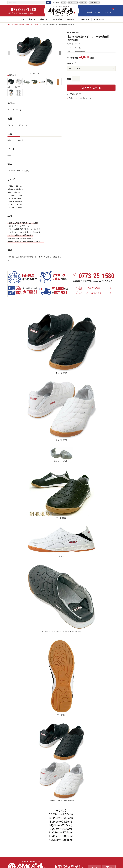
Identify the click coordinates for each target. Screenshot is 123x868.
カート (112, 12)
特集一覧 (44, 19)
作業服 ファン (83, 2)
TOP (9, 25)
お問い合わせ (99, 19)
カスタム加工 (57, 19)
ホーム (21, 19)
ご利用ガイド (84, 19)
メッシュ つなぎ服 (73, 2)
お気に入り (90, 12)
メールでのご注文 (94, 293)
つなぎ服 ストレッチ (94, 2)
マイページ (105, 12)
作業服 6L (64, 2)
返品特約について (74, 94)
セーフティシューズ (33, 25)
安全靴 (22, 25)
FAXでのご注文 (94, 288)
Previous (9, 53)
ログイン (98, 12)
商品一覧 (32, 19)
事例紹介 (71, 19)
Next (60, 53)
